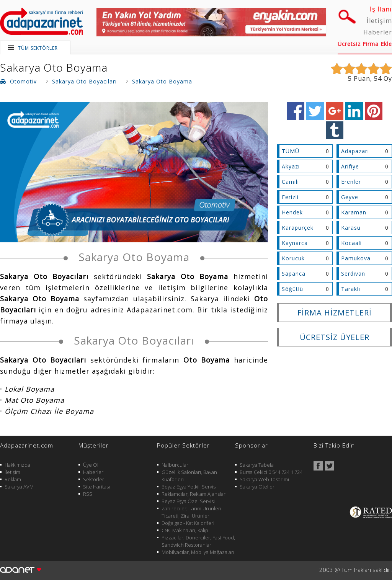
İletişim (379, 21)
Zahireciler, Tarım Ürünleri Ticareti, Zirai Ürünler (191, 512)
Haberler (378, 32)
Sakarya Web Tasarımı (264, 479)
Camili (290, 182)
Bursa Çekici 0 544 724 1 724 (271, 472)
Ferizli (290, 197)
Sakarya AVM (19, 487)
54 (378, 78)
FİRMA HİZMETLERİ (335, 313)
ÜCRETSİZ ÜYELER (335, 337)
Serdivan (353, 274)
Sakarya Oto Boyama (54, 67)
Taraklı (351, 289)
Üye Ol (91, 465)
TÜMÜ (291, 151)
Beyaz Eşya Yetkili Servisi (189, 487)
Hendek (292, 212)
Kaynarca (295, 243)
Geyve (350, 197)
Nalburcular (175, 465)
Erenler (351, 182)
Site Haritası (96, 487)
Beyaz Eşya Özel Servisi (188, 501)
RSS (88, 494)
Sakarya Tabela (257, 465)
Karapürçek (298, 228)
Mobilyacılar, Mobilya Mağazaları (198, 552)
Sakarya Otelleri (258, 487)
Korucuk (293, 258)
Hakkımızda (17, 465)
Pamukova (356, 258)
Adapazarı (355, 151)
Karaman (354, 212)
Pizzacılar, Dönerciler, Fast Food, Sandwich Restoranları (198, 541)
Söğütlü (292, 289)
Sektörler (94, 479)
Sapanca (294, 274)
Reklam (13, 479)
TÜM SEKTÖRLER (38, 48)
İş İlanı (381, 9)
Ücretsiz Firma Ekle (365, 44)
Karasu (351, 228)
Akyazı (291, 166)
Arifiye (350, 166)
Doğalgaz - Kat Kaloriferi (188, 523)
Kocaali (351, 243)
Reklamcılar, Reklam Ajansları (194, 494)
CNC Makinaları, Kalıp (185, 530)
